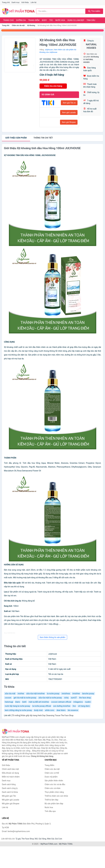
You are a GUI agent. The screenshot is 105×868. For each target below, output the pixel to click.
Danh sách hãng (9, 784)
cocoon (8, 698)
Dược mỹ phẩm (51, 777)
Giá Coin (59, 839)
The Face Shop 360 (29, 839)
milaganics (78, 702)
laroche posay (88, 694)
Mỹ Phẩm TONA (66, 844)
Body (44, 20)
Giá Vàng (42, 839)
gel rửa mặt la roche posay (25, 698)
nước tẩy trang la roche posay (17, 706)
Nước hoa (60, 20)
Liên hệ (33, 2)
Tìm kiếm (94, 11)
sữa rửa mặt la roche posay (50, 698)
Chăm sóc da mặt (18, 25)
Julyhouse (49, 50)
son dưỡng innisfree (62, 706)
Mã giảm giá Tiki (9, 796)
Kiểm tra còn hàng (53, 86)
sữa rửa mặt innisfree (35, 694)
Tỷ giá (18, 839)
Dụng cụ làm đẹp (76, 20)
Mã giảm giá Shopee (11, 804)
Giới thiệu (25, 2)
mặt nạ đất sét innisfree (39, 702)
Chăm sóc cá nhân (53, 788)
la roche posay (53, 694)
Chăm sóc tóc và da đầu (55, 784)
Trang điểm (34, 20)
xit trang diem (84, 706)
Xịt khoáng (31, 25)
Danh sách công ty (10, 788)
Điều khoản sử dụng (10, 773)
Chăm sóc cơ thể (52, 773)
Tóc (51, 20)
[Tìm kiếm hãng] (61, 11)
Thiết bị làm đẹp (52, 800)
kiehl (24, 702)
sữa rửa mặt (10, 694)
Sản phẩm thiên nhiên (54, 781)
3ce (74, 706)
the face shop (85, 698)
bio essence (73, 710)
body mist (38, 710)
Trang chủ (6, 2)
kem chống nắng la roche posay (18, 710)
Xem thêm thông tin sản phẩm (52, 637)
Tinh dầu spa (50, 811)
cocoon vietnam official (61, 702)
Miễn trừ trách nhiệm (11, 777)
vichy (66, 698)
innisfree (76, 694)
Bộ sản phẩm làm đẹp (54, 804)
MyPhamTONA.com (49, 844)
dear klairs (61, 710)
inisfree (21, 694)
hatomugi (9, 702)
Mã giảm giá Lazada (11, 800)
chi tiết (43, 138)
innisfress (66, 694)
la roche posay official (42, 706)
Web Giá (51, 839)
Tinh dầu (91, 20)
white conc (50, 710)
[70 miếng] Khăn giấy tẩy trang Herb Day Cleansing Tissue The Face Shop (42, 715)
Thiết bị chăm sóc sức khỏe (56, 796)
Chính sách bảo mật (10, 769)
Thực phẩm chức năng (54, 792)
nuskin (88, 702)
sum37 (74, 698)
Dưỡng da (21, 20)
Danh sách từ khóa (10, 792)
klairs (18, 702)
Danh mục (16, 2)
